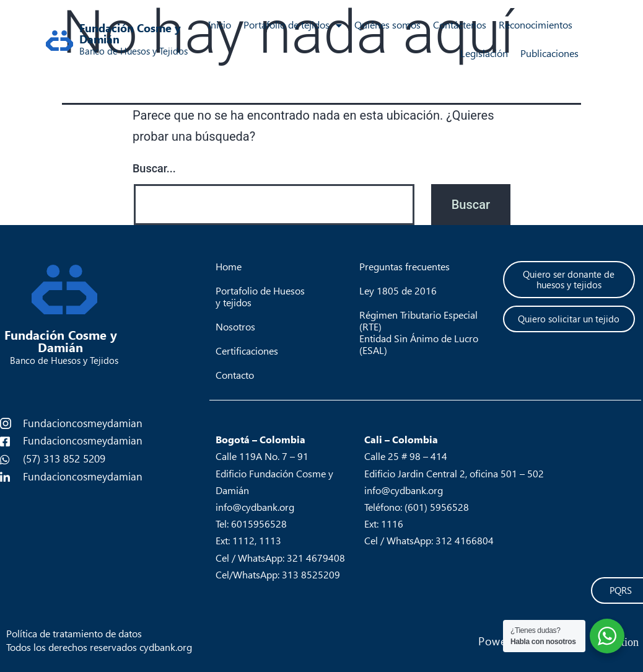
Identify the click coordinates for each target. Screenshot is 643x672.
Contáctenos (460, 25)
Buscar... (154, 168)
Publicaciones (549, 54)
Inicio (220, 25)
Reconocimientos (536, 25)
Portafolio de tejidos (293, 25)
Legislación (484, 54)
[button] (569, 280)
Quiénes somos (387, 25)
